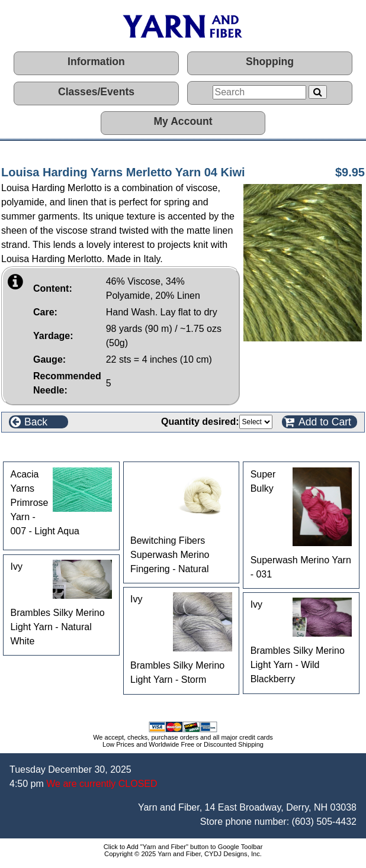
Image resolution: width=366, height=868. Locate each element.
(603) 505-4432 (324, 822)
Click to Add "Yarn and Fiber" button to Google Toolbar (183, 847)
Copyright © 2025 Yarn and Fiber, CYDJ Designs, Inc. (183, 854)
